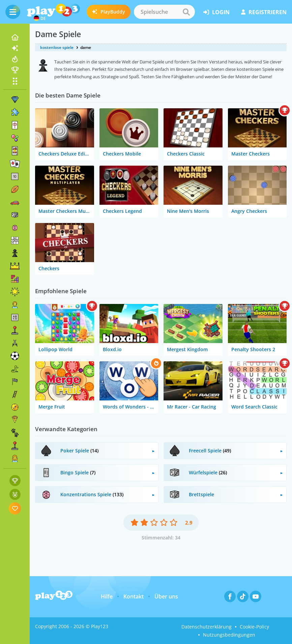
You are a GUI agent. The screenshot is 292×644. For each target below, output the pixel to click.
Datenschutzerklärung (207, 627)
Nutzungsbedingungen (229, 635)
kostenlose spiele (57, 47)
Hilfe (107, 596)
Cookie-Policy (254, 627)
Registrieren (264, 12)
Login (216, 12)
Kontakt (134, 596)
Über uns (166, 596)
